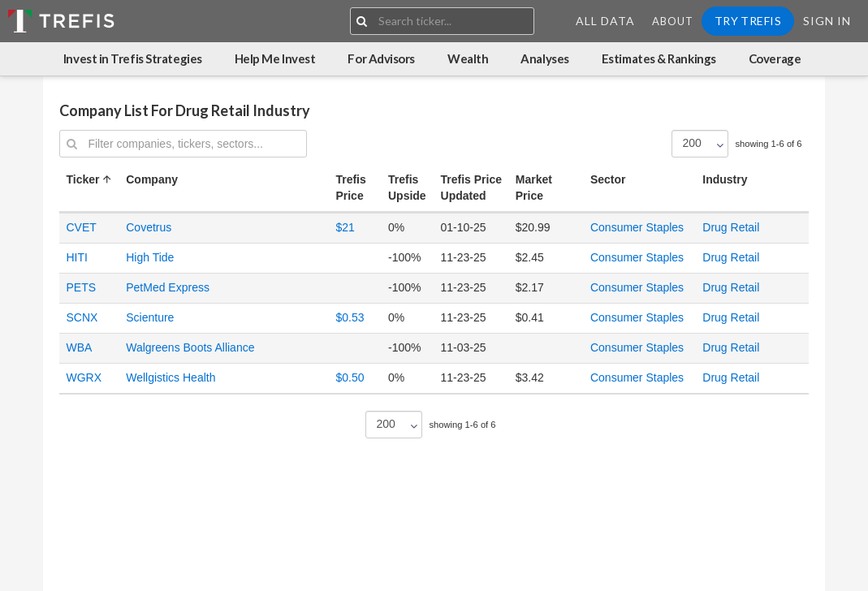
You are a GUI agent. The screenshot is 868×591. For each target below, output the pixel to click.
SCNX (82, 317)
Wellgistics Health (171, 377)
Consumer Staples (637, 227)
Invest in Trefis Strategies (133, 58)
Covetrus (149, 227)
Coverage (775, 58)
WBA (79, 347)
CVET (81, 227)
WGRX (84, 377)
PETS (81, 287)
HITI (76, 257)
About (673, 21)
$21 (345, 227)
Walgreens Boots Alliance (190, 347)
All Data (605, 21)
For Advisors (381, 58)
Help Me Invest (275, 58)
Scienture (150, 317)
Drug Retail (731, 227)
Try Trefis (748, 21)
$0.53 (350, 317)
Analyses (544, 58)
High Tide (150, 257)
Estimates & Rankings (659, 58)
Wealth (468, 58)
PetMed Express (168, 287)
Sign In (827, 21)
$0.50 (350, 377)
